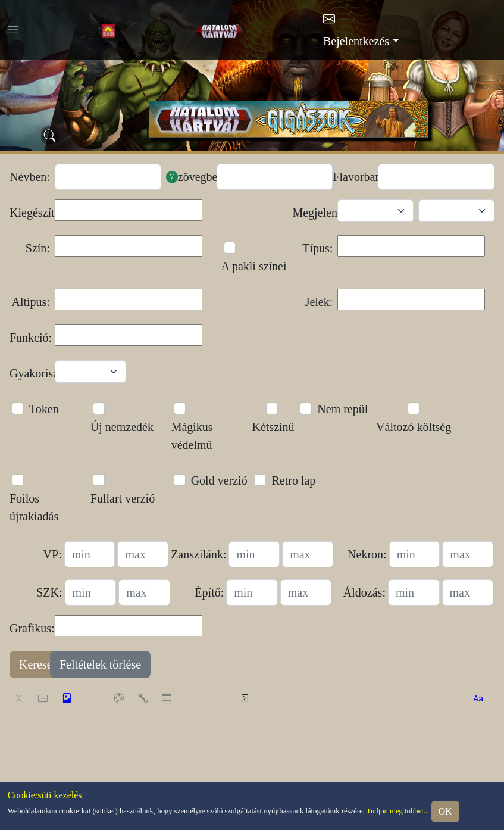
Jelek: (319, 302)
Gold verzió (219, 480)
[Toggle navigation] (13, 30)
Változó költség (414, 427)
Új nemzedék (122, 427)
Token (44, 409)
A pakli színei (254, 266)
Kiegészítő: (30, 213)
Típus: (317, 248)
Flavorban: (353, 177)
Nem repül (342, 409)
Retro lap (293, 480)
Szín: (38, 248)
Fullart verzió (123, 498)
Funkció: (30, 338)
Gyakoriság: (30, 373)
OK (445, 811)
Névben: (30, 177)
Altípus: (30, 302)
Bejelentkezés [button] (356, 41)
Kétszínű (273, 427)
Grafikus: (30, 628)
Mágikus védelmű (192, 436)
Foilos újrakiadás (34, 507)
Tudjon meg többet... (398, 811)
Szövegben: (192, 177)
